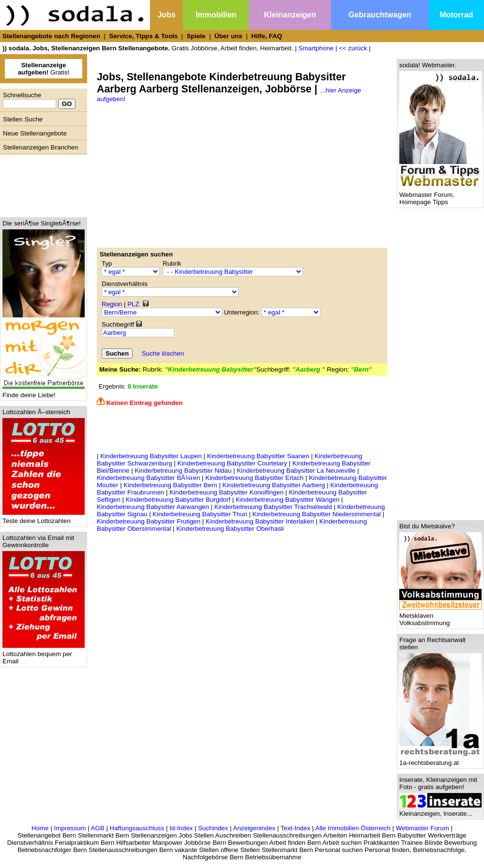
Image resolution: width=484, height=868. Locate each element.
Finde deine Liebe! (44, 392)
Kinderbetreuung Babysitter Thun (200, 514)
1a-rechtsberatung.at (440, 760)
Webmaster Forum (423, 828)
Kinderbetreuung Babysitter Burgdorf (178, 500)
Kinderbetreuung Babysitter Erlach (254, 478)
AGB (98, 828)
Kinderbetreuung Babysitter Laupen (151, 456)
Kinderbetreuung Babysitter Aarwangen (153, 507)
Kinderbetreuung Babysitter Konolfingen (227, 492)
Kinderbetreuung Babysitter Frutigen (149, 521)
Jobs (166, 15)
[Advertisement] (41, 183)
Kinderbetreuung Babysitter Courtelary (232, 463)
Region (112, 304)
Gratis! (44, 69)
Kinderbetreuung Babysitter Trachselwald (273, 507)
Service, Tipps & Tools (143, 36)
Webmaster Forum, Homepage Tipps (440, 195)
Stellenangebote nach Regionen (51, 36)
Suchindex (213, 828)
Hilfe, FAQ (267, 36)
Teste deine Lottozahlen (44, 518)
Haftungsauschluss (137, 828)
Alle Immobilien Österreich (353, 828)
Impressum (70, 828)
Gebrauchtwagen (380, 15)
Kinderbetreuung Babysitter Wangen (287, 500)
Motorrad (456, 15)
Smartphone (316, 48)
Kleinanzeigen (290, 15)
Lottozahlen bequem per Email (44, 655)
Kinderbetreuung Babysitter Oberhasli (230, 529)
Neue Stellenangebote (35, 133)
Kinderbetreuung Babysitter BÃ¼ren (148, 478)
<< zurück (353, 48)
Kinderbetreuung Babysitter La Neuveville (296, 471)
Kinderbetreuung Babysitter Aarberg (274, 485)
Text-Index (296, 828)
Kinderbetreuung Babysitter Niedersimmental (317, 514)
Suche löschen (163, 353)
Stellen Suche (23, 119)
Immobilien (216, 15)
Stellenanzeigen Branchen (41, 147)
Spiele (196, 36)
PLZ (133, 304)
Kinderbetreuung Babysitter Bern (170, 485)
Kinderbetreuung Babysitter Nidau (183, 471)
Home (40, 828)
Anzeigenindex (254, 828)
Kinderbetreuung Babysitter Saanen (258, 456)
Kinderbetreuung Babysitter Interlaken (260, 521)
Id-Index (181, 828)
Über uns (228, 36)
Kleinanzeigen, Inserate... (440, 811)
